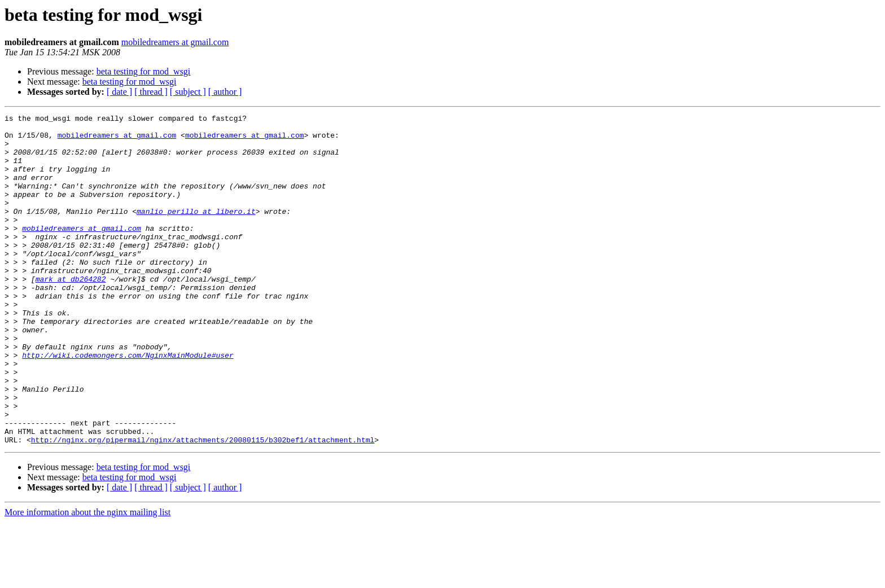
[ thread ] (151, 92)
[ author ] (225, 92)
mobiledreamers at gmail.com (175, 42)
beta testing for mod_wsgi (144, 71)
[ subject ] (188, 92)
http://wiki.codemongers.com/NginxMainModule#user (128, 404)
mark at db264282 (71, 313)
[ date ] (119, 92)
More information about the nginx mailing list (87, 578)
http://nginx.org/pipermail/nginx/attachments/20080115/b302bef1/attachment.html (203, 506)
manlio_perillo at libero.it (196, 231)
